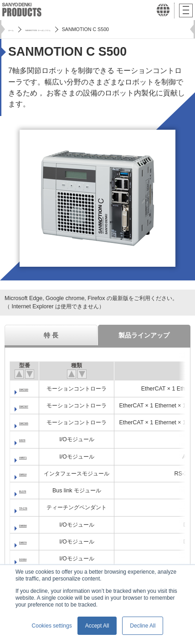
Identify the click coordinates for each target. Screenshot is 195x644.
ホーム (16, 29)
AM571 (28, 457)
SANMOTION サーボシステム (68, 29)
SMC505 (30, 422)
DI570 (27, 439)
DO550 (28, 559)
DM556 (28, 525)
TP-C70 (29, 507)
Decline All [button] (143, 626)
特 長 (51, 335)
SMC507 (30, 406)
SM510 (28, 474)
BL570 (28, 491)
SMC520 (30, 389)
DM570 (28, 542)
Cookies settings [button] (52, 626)
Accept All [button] (97, 626)
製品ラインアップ (144, 335)
